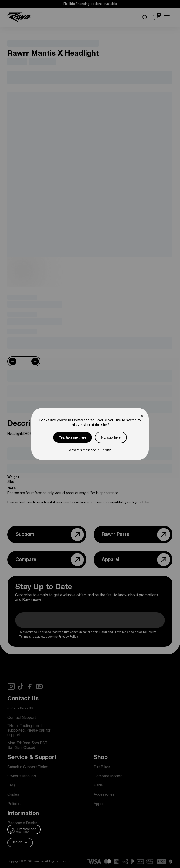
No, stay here (111, 437)
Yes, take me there (72, 437)
